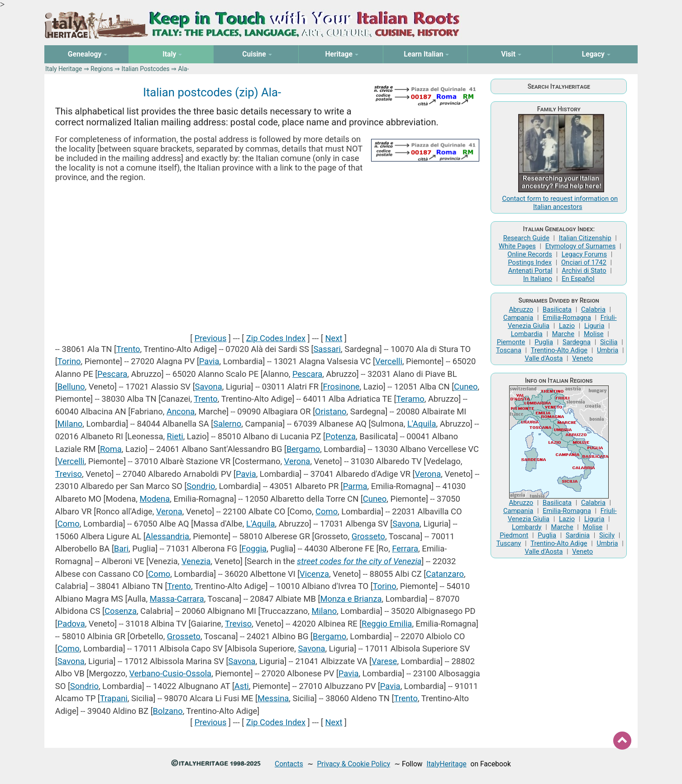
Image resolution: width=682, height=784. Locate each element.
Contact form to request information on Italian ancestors (560, 203)
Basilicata (557, 309)
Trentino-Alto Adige (559, 350)
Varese (384, 661)
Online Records (530, 254)
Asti (242, 686)
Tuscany (509, 543)
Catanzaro (445, 574)
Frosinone (341, 387)
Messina (273, 698)
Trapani (114, 698)
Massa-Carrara (177, 599)
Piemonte (511, 342)
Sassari (327, 349)
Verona (297, 461)
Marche (563, 334)
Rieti (175, 436)
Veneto (582, 358)
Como (327, 511)
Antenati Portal (530, 271)
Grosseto (368, 536)
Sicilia (609, 342)
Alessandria (167, 536)
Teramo (410, 399)
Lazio (567, 326)
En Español (578, 279)
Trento (128, 349)
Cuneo (466, 387)
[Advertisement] (269, 257)
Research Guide (526, 238)
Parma (355, 486)
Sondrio (201, 486)
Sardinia (578, 535)
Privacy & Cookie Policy (353, 764)
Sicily (607, 535)
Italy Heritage (64, 69)
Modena (155, 499)
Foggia (254, 549)
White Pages (517, 246)
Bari (121, 549)
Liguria (594, 326)
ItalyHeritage (446, 764)
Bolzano (168, 711)
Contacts (289, 764)
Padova (71, 624)
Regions (102, 69)
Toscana (509, 350)
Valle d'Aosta (544, 358)
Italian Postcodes (145, 69)
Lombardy (527, 527)
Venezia (196, 561)
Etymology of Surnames (581, 246)
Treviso (69, 474)
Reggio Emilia (387, 624)
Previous (211, 338)
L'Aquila (422, 424)
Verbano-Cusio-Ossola (171, 673)
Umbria (608, 350)
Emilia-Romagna (567, 318)
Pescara (112, 374)
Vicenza (314, 574)
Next (334, 338)
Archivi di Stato (584, 271)
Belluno (71, 387)
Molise (594, 334)
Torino (69, 361)
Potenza (341, 436)
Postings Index (530, 262)
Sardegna (577, 342)
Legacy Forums (584, 254)
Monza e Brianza (351, 599)
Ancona (181, 411)
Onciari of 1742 (584, 262)
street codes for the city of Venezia (359, 561)
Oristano (331, 411)
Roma (111, 449)
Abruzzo (521, 309)
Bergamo (303, 449)
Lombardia (527, 334)
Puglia (544, 342)
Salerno (227, 424)
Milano (70, 424)
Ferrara (405, 549)
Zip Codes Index (276, 338)
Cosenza (121, 611)
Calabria (593, 309)
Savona (209, 387)
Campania (518, 318)
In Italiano (538, 279)
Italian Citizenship (585, 238)
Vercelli (389, 361)
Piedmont (514, 535)
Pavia (209, 361)
